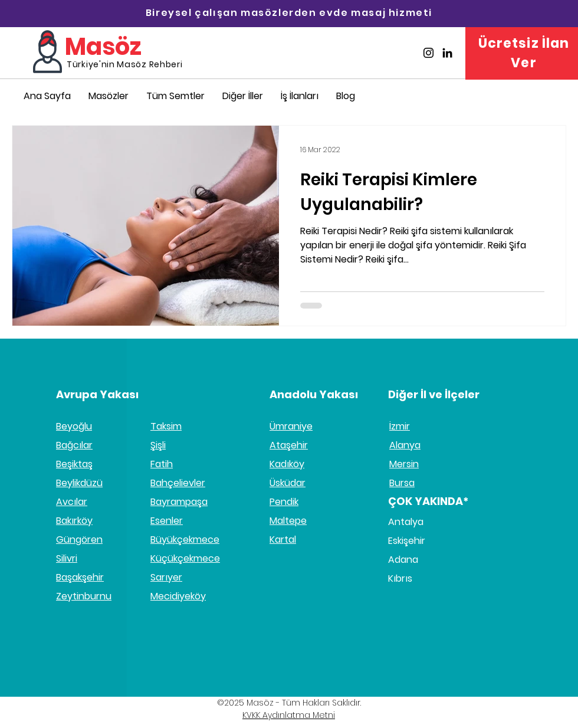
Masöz (103, 47)
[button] (243, 96)
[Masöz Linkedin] (447, 53)
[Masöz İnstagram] (428, 53)
